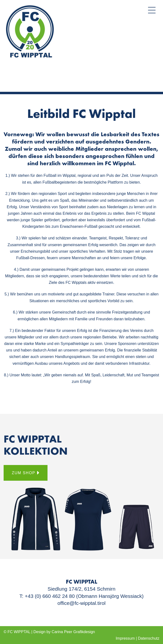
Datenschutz (149, 638)
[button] (152, 10)
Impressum (125, 638)
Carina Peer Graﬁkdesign (73, 632)
